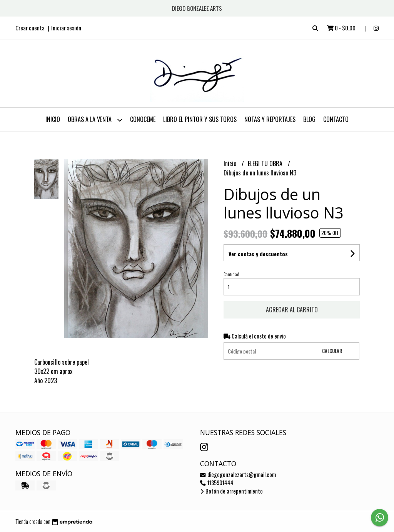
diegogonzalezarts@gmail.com (238, 474)
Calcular (332, 351)
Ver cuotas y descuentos (258, 254)
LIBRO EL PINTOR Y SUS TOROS (200, 119)
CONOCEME (143, 119)
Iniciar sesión (66, 28)
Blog (309, 119)
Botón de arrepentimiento (231, 491)
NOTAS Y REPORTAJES (270, 119)
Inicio (53, 119)
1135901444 (217, 483)
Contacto (336, 119)
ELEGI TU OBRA (266, 163)
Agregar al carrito (292, 310)
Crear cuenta (30, 28)
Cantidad (231, 274)
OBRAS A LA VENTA (95, 120)
